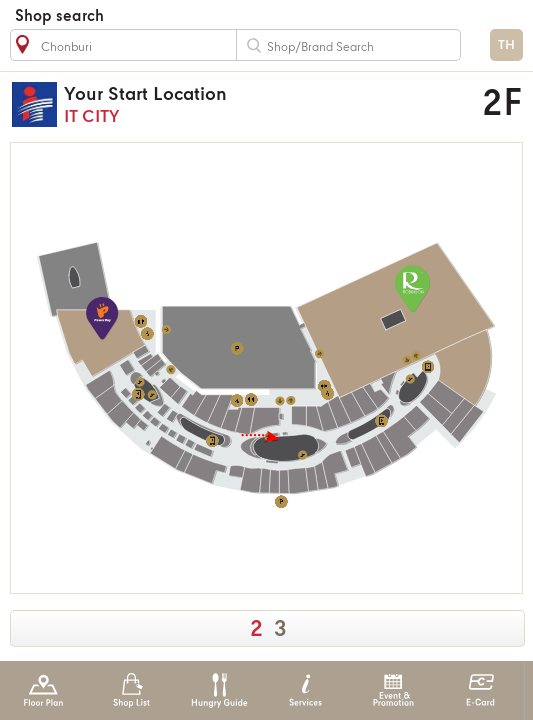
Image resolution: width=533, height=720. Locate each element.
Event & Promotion (393, 690)
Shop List (131, 690)
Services (305, 690)
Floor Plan (43, 690)
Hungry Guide (218, 690)
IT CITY (230, 104)
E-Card (480, 690)
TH (506, 45)
